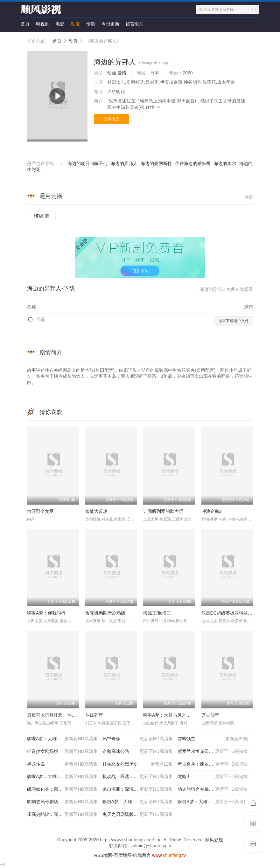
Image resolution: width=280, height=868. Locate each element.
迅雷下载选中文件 (234, 321)
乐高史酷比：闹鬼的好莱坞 (62, 815)
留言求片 (135, 24)
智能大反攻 (96, 511)
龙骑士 (213, 777)
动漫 (75, 24)
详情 (153, 107)
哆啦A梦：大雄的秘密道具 (62, 777)
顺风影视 (214, 840)
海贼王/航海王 (157, 613)
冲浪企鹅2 (212, 511)
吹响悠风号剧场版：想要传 (62, 802)
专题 (91, 24)
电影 (60, 24)
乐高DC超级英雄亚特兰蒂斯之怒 (234, 613)
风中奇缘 (138, 739)
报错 (248, 197)
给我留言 (142, 855)
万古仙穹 (210, 715)
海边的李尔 (225, 163)
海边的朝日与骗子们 (87, 163)
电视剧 (43, 24)
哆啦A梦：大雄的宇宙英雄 (62, 739)
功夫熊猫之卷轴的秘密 (213, 789)
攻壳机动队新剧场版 (105, 613)
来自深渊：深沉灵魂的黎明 (138, 789)
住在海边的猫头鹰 (193, 163)
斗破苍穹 (94, 715)
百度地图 (123, 855)
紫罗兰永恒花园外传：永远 (213, 752)
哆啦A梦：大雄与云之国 (138, 802)
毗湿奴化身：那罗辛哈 (62, 789)
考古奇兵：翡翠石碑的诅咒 (213, 764)
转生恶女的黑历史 (138, 764)
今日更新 (110, 24)
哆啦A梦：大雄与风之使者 (169, 715)
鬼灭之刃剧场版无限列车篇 (138, 815)
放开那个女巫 (40, 511)
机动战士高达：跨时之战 (138, 777)
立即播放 (111, 119)
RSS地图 (103, 855)
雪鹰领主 (213, 739)
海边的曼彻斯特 (156, 163)
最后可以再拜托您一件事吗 (54, 715)
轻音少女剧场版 (62, 752)
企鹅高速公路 (138, 752)
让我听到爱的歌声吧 (163, 511)
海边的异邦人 (124, 163)
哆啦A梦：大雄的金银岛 (213, 802)
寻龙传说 (62, 764)
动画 (112, 73)
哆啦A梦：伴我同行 (46, 613)
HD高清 (41, 216)
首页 (25, 24)
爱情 (122, 73)
